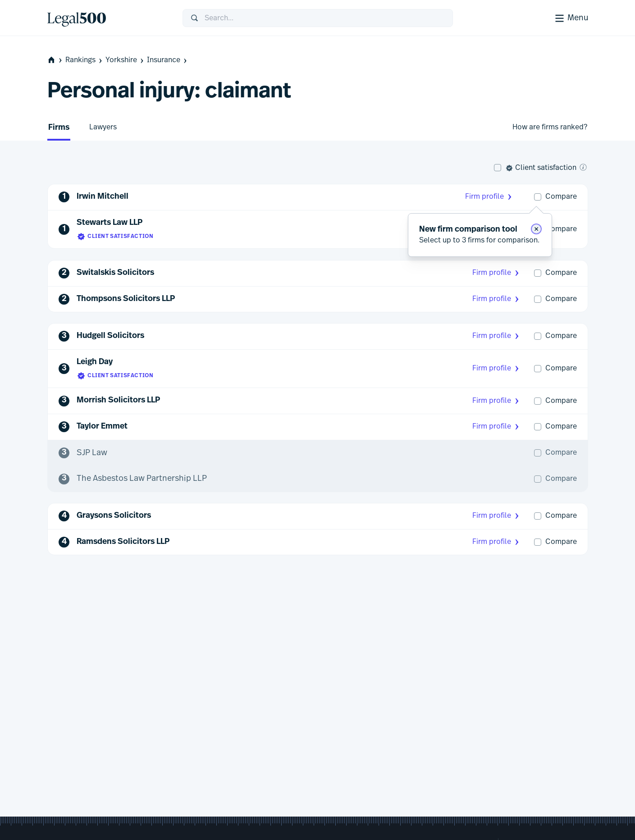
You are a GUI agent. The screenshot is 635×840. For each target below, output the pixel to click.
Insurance (168, 60)
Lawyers (103, 127)
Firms (59, 128)
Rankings (85, 60)
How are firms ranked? (550, 127)
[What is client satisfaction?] (583, 167)
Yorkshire (125, 60)
